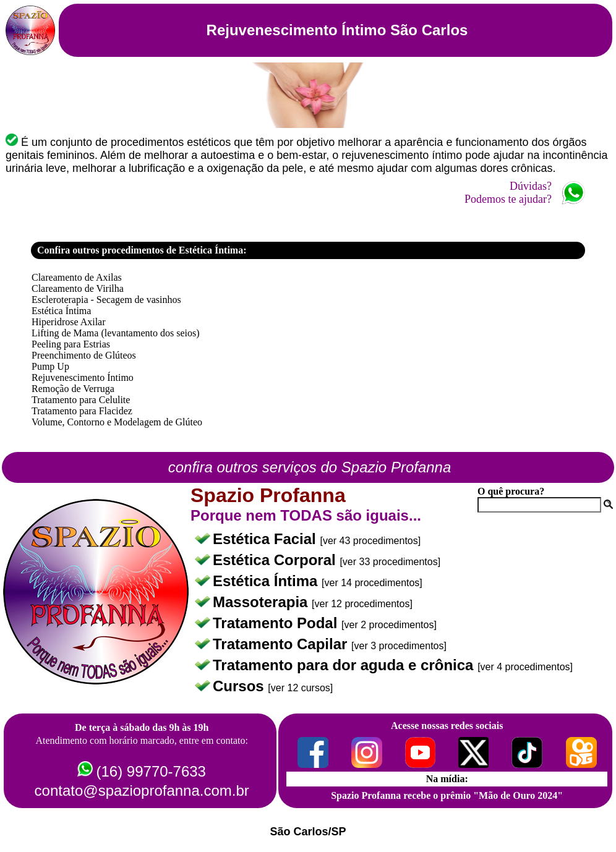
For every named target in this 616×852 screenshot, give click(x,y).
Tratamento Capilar (282, 644)
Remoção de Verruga (73, 389)
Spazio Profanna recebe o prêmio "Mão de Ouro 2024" (447, 795)
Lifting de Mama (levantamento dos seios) (115, 333)
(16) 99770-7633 (151, 771)
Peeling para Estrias (71, 344)
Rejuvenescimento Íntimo (83, 377)
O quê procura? (511, 491)
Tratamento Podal (277, 623)
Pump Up (50, 366)
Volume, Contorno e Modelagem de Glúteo (117, 422)
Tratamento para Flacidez (82, 411)
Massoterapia (262, 602)
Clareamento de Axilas (77, 277)
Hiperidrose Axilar (69, 322)
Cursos (240, 686)
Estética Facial (266, 539)
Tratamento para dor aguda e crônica (345, 665)
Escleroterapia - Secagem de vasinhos (106, 300)
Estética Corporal (276, 560)
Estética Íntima (61, 311)
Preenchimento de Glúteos (84, 355)
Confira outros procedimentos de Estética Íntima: (142, 250)
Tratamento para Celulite (81, 400)
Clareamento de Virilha (78, 288)
